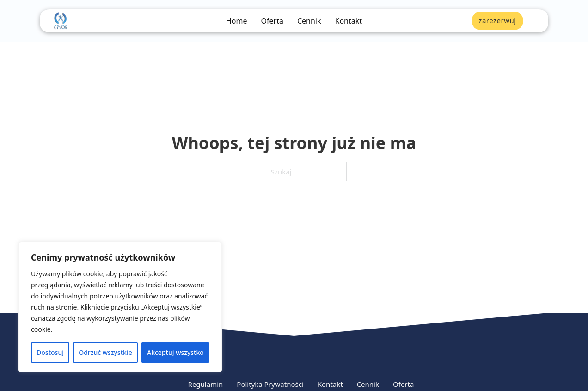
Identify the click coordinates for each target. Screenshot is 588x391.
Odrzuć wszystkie (105, 352)
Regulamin (206, 384)
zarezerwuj (497, 20)
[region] (120, 307)
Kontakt (348, 21)
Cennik (309, 21)
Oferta (272, 21)
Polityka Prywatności (270, 384)
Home (237, 21)
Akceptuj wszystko (175, 352)
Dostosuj (50, 352)
